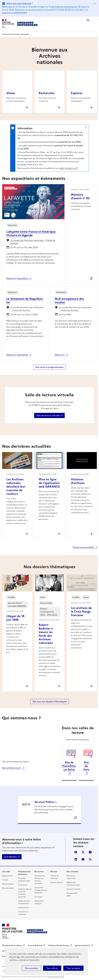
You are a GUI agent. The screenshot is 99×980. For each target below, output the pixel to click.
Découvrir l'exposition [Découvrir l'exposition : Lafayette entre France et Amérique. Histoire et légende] (17, 278)
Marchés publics (8, 888)
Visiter (11, 93)
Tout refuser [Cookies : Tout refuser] (52, 968)
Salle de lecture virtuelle (48, 415)
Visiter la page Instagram (90, 852)
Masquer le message (95, 4)
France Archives (35, 945)
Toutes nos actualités (83, 547)
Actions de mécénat (55, 877)
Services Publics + (46, 802)
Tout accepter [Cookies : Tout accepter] (73, 968)
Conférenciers (23, 908)
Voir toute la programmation (49, 367)
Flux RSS (90, 859)
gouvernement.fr (83, 945)
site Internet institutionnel (65, 7)
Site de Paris (86, 766)
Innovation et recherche (23, 913)
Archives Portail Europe (59, 945)
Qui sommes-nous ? (12, 768)
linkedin (76, 859)
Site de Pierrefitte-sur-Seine (69, 766)
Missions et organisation (71, 877)
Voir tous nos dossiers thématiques (50, 701)
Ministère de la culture (12, 945)
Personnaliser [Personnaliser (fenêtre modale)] (31, 968)
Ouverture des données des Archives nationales (40, 880)
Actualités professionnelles (24, 880)
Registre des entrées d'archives (73, 884)
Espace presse (7, 876)
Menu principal (95, 20)
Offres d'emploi (8, 884)
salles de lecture (67, 168)
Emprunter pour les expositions (24, 902)
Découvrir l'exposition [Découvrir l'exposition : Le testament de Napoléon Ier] (17, 355)
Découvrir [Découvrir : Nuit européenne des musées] (60, 355)
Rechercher (88, 20)
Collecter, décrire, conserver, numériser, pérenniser (25, 893)
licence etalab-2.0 (55, 977)
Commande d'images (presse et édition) (41, 890)
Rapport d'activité (73, 889)
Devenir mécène (57, 882)
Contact (5, 880)
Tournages (38, 897)
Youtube (83, 859)
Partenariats (23, 885)
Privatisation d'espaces (39, 902)
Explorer (77, 93)
